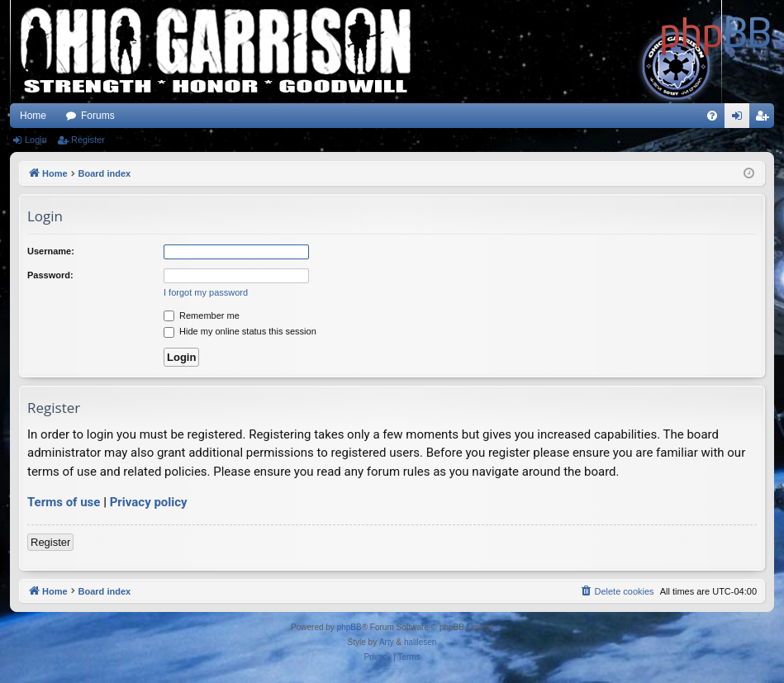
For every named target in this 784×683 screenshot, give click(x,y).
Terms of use (64, 502)
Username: (51, 251)
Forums (98, 116)
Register (88, 140)
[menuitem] (712, 116)
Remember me (202, 315)
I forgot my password (206, 292)
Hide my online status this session (240, 331)
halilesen (420, 642)
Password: (50, 275)
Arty (387, 642)
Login (36, 140)
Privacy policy (149, 502)
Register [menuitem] (765, 119)
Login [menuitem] (741, 119)
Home (33, 116)
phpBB (349, 627)
